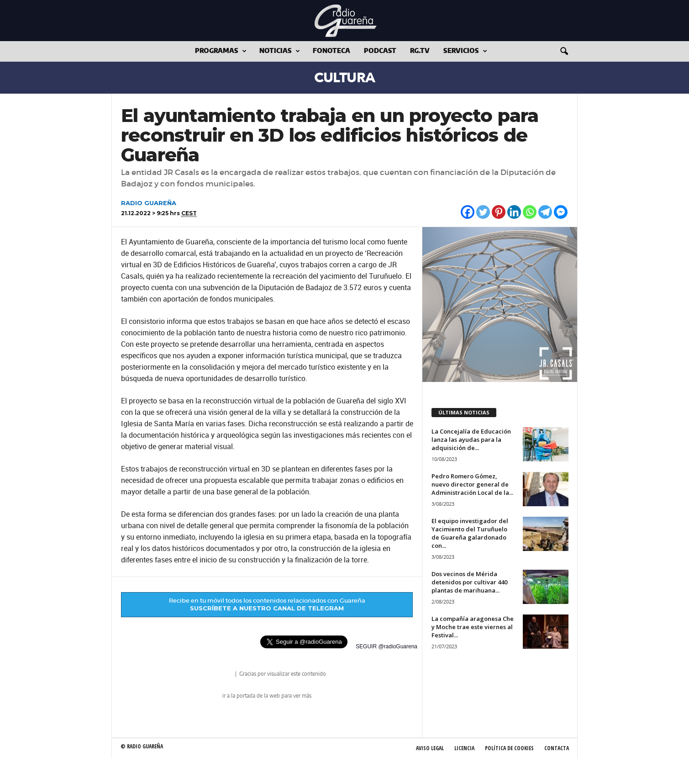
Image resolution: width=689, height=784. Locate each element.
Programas (221, 51)
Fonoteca (331, 51)
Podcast (380, 51)
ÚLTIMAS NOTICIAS (464, 412)
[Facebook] (468, 212)
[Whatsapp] (530, 212)
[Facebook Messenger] (561, 212)
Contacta (557, 748)
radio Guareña (221, 675)
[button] (564, 52)
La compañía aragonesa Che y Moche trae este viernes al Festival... (473, 627)
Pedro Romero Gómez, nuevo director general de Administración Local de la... (472, 484)
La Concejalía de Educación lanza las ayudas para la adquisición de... (471, 440)
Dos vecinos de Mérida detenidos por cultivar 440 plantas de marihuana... (469, 582)
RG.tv (420, 51)
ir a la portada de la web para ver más (267, 696)
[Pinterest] (499, 212)
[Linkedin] (514, 212)
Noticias (280, 51)
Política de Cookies (509, 748)
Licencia (464, 748)
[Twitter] (483, 212)
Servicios (465, 51)
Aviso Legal (430, 748)
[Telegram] (545, 212)
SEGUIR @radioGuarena (387, 646)
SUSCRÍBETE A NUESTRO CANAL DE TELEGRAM (267, 608)
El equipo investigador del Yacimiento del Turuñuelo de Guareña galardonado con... (470, 533)
